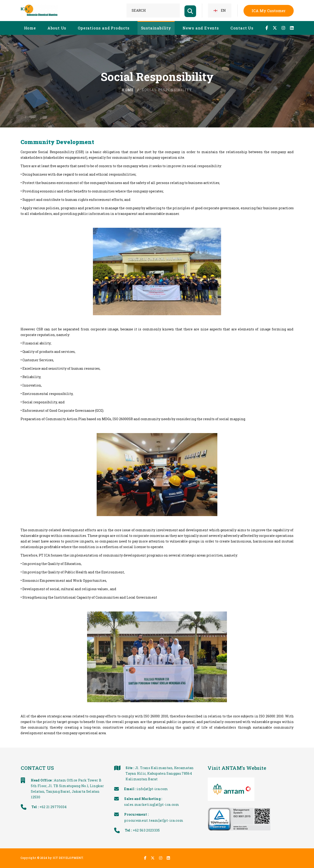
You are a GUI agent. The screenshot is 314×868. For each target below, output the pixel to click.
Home (30, 28)
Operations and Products (104, 28)
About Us (57, 28)
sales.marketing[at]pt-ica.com (175, 805)
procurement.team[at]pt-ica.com (178, 820)
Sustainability (156, 28)
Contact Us (242, 28)
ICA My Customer (269, 11)
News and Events (201, 28)
